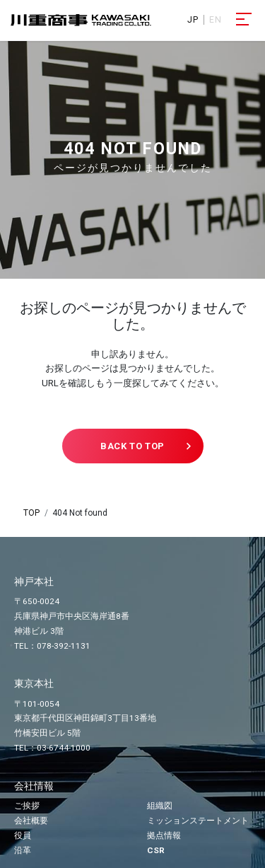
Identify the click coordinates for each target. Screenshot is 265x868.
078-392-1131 (64, 646)
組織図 (160, 806)
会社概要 (31, 821)
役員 (23, 835)
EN (216, 20)
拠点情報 (164, 835)
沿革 (23, 850)
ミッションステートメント (198, 821)
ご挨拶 (27, 806)
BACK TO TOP (132, 446)
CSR (156, 850)
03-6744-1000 (64, 748)
